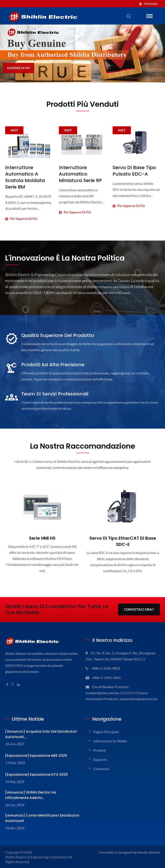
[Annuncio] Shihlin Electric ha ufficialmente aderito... (38, 795)
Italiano (151, 4)
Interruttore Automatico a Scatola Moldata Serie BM (27, 174)
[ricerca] (129, 16)
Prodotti (99, 750)
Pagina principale (107, 731)
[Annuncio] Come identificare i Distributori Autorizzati (37, 818)
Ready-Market (151, 852)
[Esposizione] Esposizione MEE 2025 (34, 755)
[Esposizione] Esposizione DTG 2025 (34, 774)
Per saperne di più (29, 201)
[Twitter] (13, 678)
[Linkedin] (19, 678)
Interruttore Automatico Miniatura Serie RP (81, 174)
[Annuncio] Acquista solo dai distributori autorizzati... (36, 734)
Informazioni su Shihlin (111, 741)
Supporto (100, 759)
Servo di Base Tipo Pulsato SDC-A (133, 171)
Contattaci (101, 768)
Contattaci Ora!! (139, 603)
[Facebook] (7, 678)
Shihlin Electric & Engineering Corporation (37, 856)
